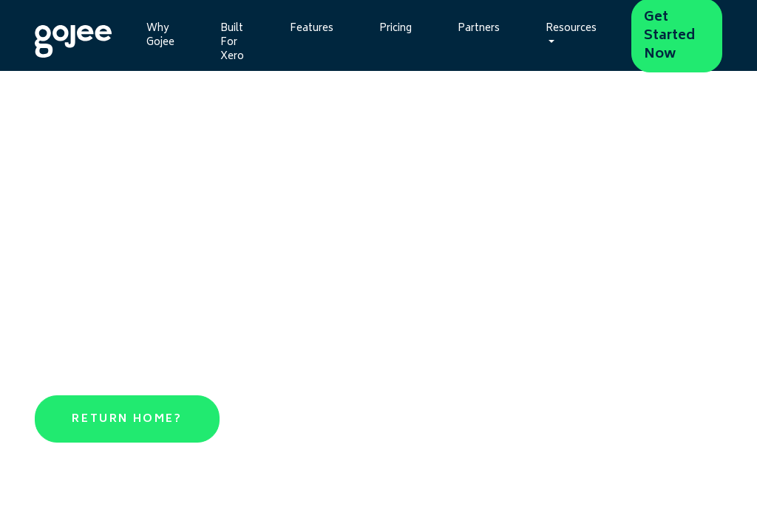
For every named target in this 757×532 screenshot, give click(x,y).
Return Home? (127, 419)
